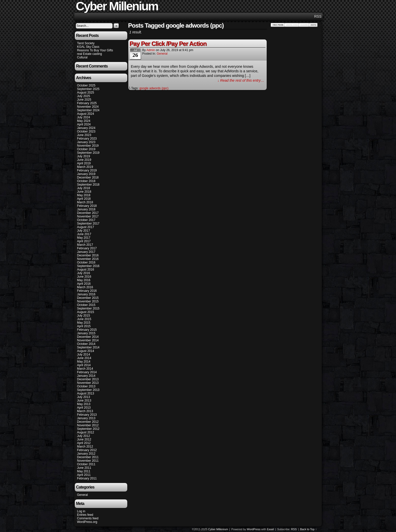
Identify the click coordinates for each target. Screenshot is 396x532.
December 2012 (88, 422)
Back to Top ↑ (308, 529)
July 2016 (83, 273)
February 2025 (87, 103)
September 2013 (88, 390)
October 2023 (86, 131)
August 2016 (85, 270)
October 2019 (86, 149)
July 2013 (83, 397)
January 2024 (86, 128)
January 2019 (86, 174)
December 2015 (88, 298)
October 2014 (86, 344)
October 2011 (86, 464)
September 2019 (88, 153)
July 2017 (83, 231)
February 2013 (87, 415)
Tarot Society (86, 43)
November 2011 (88, 461)
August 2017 (85, 227)
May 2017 (84, 238)
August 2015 (85, 312)
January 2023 (86, 142)
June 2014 (84, 358)
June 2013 (84, 401)
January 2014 (86, 376)
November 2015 (88, 301)
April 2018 (84, 199)
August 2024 (85, 114)
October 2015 (86, 305)
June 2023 (84, 135)
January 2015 (86, 333)
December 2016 (88, 255)
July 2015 (83, 316)
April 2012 (84, 443)
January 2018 (86, 209)
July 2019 (83, 156)
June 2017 (84, 234)
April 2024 (84, 124)
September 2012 (88, 429)
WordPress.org (87, 522)
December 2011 (88, 457)
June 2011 (84, 468)
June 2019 (84, 160)
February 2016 (87, 291)
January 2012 (86, 454)
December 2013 (88, 379)
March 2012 (85, 447)
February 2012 (87, 450)
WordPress (254, 529)
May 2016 (84, 280)
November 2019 (88, 146)
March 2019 (85, 167)
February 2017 (87, 248)
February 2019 (87, 170)
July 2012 (83, 436)
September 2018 (88, 185)
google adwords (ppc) (154, 88)
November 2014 (88, 340)
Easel (270, 529)
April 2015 (84, 326)
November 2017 (88, 216)
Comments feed (88, 518)
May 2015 (84, 323)
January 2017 (86, 252)
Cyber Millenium (218, 529)
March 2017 (85, 245)
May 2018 (84, 195)
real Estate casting (90, 54)
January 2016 (86, 294)
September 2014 (88, 347)
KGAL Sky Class (88, 47)
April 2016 (84, 284)
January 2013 (86, 418)
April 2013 (84, 408)
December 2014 (88, 337)
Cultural (82, 57)
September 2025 (88, 89)
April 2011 (84, 475)
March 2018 (85, 202)
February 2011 (87, 478)
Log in (81, 511)
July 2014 (83, 354)
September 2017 (88, 224)
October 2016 (86, 262)
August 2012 (85, 432)
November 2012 (88, 425)
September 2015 (88, 308)
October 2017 (86, 220)
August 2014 (85, 351)
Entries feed (85, 515)
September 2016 (88, 266)
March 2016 (85, 287)
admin (151, 50)
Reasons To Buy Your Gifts (95, 50)
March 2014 (85, 369)
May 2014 (84, 362)
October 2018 (86, 181)
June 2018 (84, 192)
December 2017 (88, 213)
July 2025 (83, 96)
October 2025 (86, 85)
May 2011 (84, 471)
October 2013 (86, 386)
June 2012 (84, 439)
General (82, 495)
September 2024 (88, 110)
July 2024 (83, 117)
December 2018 (88, 178)
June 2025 (84, 100)
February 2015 (87, 330)
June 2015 (84, 319)
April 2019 (84, 163)
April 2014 (84, 365)
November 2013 (88, 383)
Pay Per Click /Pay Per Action (168, 44)
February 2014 (87, 372)
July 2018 (83, 188)
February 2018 (87, 206)
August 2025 (85, 93)
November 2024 (88, 107)
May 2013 (84, 404)
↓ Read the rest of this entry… (241, 80)
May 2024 (84, 121)
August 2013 (85, 393)
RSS (318, 16)
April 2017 (84, 241)
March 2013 (85, 411)
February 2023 (87, 139)
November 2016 (88, 259)
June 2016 (84, 277)
